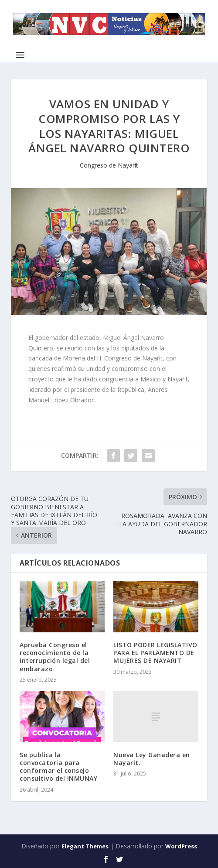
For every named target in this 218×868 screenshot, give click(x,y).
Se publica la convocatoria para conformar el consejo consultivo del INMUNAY (58, 767)
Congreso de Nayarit (109, 165)
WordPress (181, 846)
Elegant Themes (85, 846)
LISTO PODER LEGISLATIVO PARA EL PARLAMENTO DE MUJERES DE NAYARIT (155, 653)
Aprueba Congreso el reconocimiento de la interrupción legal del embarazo (55, 657)
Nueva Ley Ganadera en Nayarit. (152, 759)
